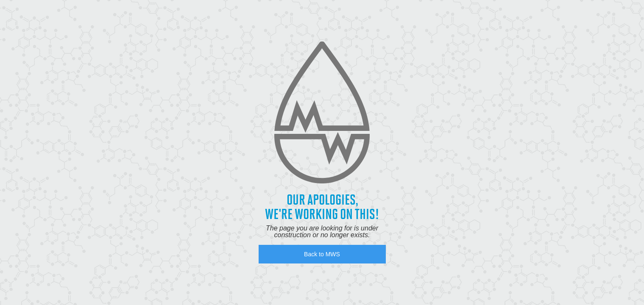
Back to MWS (322, 254)
